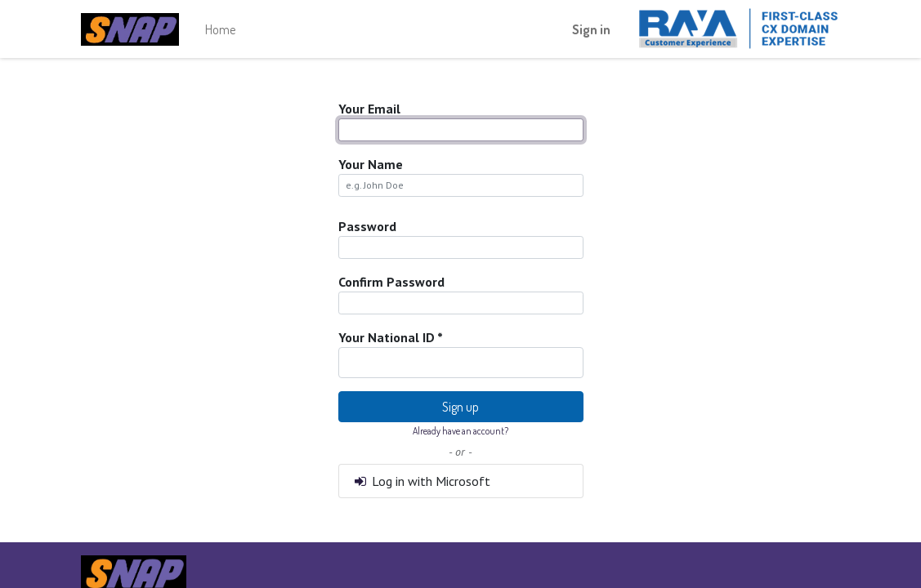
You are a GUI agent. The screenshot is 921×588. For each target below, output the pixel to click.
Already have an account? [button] (460, 431)
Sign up (460, 407)
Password (367, 226)
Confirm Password (391, 282)
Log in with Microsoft (422, 481)
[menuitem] (220, 29)
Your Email (369, 109)
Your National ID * (391, 337)
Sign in (591, 29)
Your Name (371, 164)
